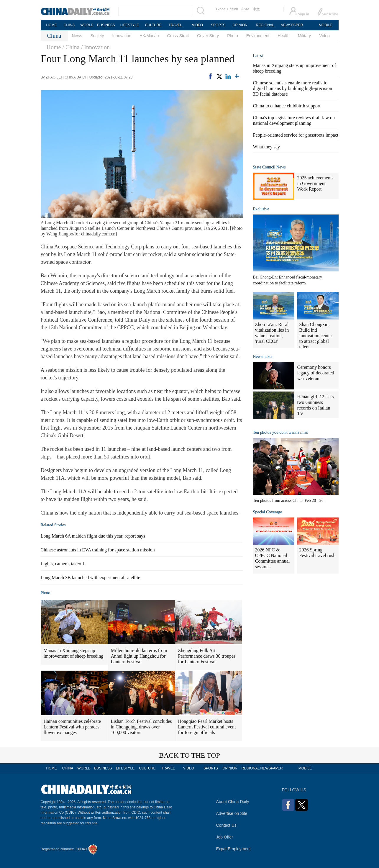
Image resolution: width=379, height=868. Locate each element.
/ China (71, 47)
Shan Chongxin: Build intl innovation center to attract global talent (316, 336)
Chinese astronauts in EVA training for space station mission (98, 550)
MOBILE (325, 25)
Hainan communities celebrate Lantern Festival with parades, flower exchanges (72, 727)
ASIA (245, 9)
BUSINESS (106, 25)
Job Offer (225, 837)
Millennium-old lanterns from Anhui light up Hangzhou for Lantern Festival (139, 656)
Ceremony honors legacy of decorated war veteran (316, 373)
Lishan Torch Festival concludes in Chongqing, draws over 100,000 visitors (141, 727)
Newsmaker (263, 357)
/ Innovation (95, 47)
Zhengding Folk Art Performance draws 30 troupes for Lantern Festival (207, 656)
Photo (233, 36)
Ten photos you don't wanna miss (280, 432)
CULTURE (153, 25)
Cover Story (208, 36)
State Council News (269, 167)
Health (283, 36)
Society (97, 36)
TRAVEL (175, 25)
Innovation (122, 36)
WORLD (87, 25)
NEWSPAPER (292, 25)
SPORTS (218, 25)
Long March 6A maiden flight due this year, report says (93, 536)
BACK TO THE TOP (189, 755)
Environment (258, 36)
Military (304, 36)
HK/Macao (149, 36)
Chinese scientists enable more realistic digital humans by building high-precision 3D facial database (293, 88)
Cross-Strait (178, 36)
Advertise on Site (232, 813)
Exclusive (261, 209)
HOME (52, 25)
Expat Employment (234, 849)
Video (324, 36)
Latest (258, 56)
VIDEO (197, 25)
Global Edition (227, 9)
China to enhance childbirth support (287, 106)
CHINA (69, 25)
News (77, 36)
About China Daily (233, 802)
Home (54, 47)
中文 (256, 9)
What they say (267, 147)
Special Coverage (268, 512)
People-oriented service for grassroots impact (296, 135)
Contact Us (226, 825)
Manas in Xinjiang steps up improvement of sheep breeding (74, 653)
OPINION (240, 25)
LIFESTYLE (130, 25)
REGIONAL (265, 25)
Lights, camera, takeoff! (63, 564)
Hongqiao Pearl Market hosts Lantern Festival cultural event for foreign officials (207, 727)
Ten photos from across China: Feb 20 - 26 (288, 501)
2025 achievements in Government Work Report (315, 183)
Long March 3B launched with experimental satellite (91, 578)
